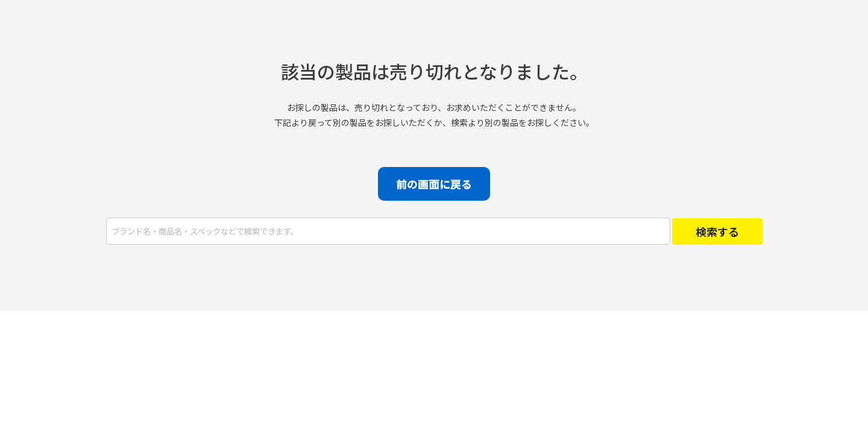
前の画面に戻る (434, 184)
